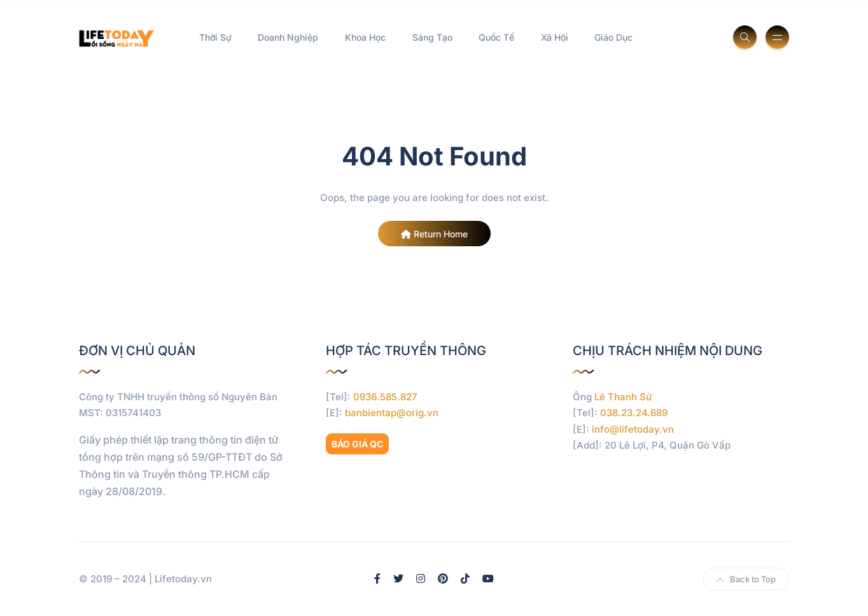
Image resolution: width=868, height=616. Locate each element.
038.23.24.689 (634, 413)
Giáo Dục (613, 37)
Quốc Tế (496, 37)
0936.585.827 (385, 397)
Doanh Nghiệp (288, 37)
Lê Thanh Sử (623, 397)
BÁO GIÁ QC (357, 444)
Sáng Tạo (432, 37)
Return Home (434, 234)
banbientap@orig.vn (392, 413)
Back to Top (746, 579)
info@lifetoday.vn (633, 429)
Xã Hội (555, 37)
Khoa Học (365, 37)
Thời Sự (215, 37)
